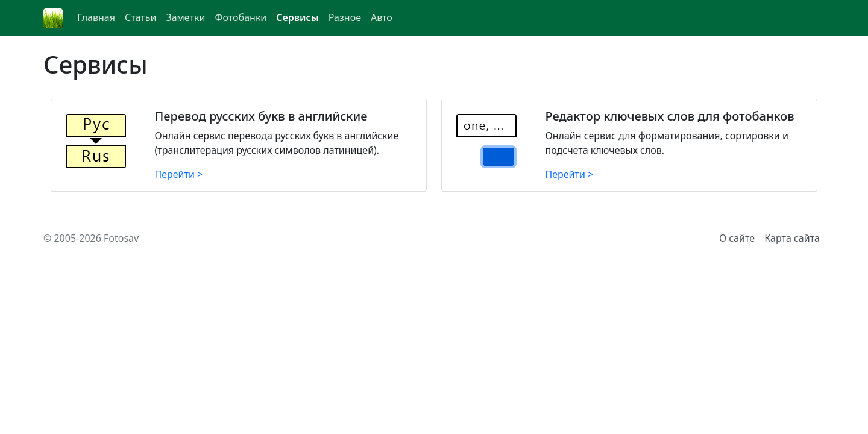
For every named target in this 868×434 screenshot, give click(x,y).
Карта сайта (792, 238)
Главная (96, 17)
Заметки (185, 17)
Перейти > (179, 174)
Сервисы (297, 17)
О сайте (737, 238)
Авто (382, 17)
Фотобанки (241, 17)
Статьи (141, 17)
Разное (345, 17)
